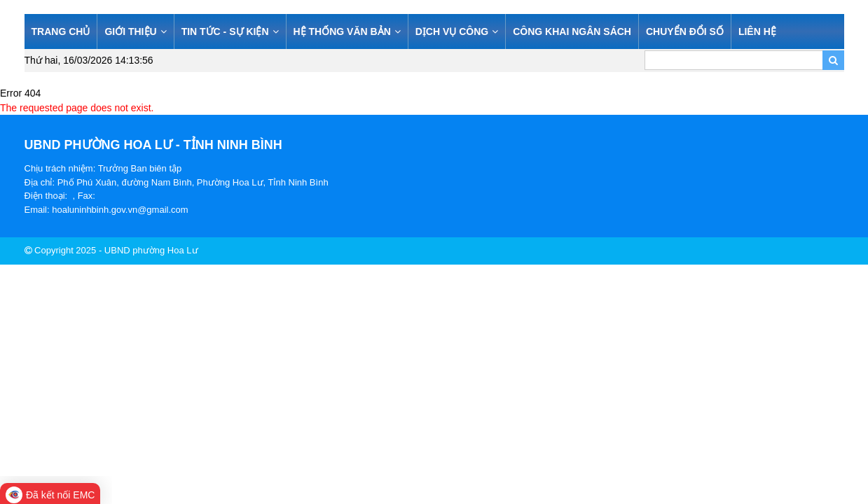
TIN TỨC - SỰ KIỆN (230, 31)
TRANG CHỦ (61, 31)
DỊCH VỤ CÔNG (457, 31)
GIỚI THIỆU (135, 31)
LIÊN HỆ (757, 31)
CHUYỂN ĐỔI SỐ (685, 31)
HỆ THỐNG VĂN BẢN (347, 31)
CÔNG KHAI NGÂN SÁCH (572, 31)
